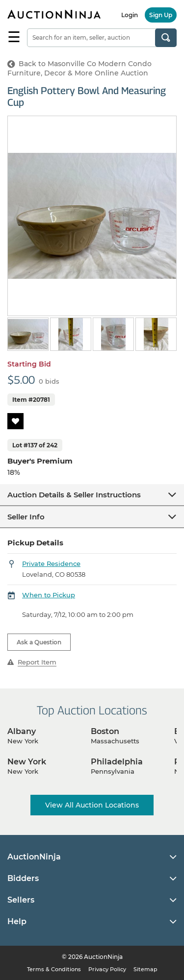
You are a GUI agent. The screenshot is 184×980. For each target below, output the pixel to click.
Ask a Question (39, 642)
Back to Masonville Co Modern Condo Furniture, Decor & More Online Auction (79, 68)
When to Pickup (49, 595)
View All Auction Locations (92, 805)
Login (130, 15)
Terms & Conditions (54, 969)
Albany (22, 731)
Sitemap (145, 969)
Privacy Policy (107, 969)
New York (27, 762)
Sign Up (161, 15)
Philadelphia (117, 762)
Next (171, 335)
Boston (105, 731)
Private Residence (51, 563)
